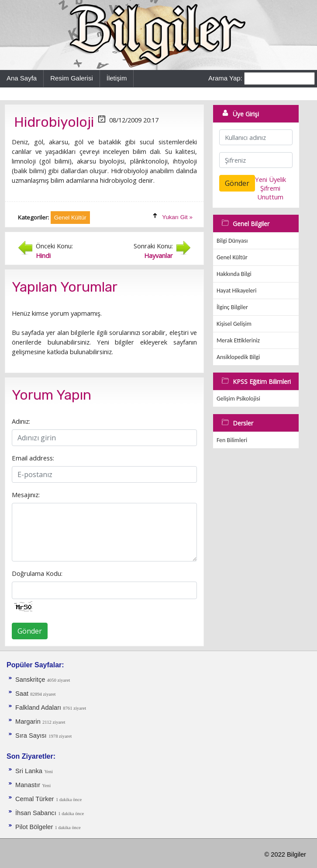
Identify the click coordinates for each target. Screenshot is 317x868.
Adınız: (21, 421)
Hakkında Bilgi (234, 274)
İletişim (117, 78)
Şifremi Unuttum (270, 192)
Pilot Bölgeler (35, 827)
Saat (23, 694)
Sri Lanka (29, 771)
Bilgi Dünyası (232, 241)
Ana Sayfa (22, 78)
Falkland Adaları (39, 708)
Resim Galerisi (72, 78)
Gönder (30, 631)
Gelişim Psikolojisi (238, 399)
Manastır (28, 785)
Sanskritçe (31, 680)
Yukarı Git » (177, 217)
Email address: (33, 458)
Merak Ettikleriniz (238, 340)
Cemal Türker (35, 799)
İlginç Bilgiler (232, 307)
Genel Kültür (232, 257)
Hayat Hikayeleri (237, 291)
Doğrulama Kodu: (37, 573)
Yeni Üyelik (270, 179)
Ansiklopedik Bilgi (238, 357)
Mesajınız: (26, 495)
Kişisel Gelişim (234, 324)
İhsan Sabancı (36, 813)
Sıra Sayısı (31, 736)
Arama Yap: (225, 78)
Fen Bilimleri (232, 440)
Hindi (43, 255)
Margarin (29, 722)
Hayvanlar (158, 255)
